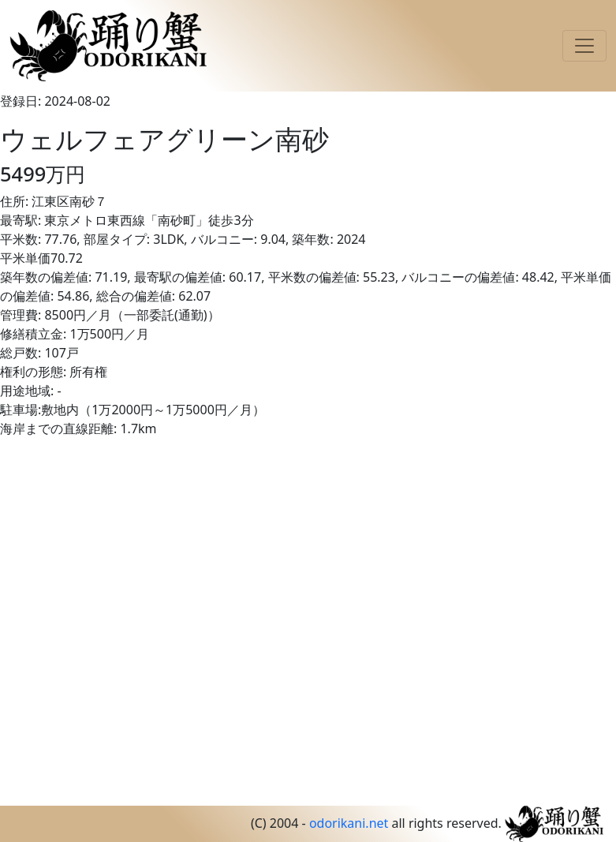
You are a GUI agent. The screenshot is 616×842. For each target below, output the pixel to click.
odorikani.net (349, 823)
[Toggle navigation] (584, 46)
